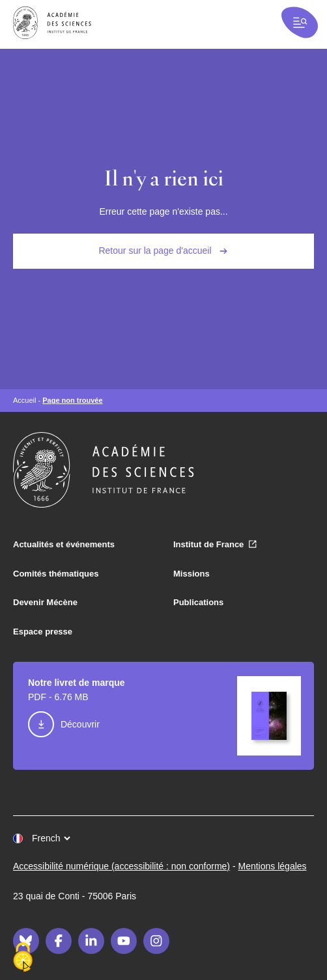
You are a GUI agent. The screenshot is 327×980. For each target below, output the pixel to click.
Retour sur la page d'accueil (155, 251)
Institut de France (208, 544)
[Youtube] (124, 941)
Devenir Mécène (45, 602)
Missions (192, 574)
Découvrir (80, 724)
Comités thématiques (56, 574)
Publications (198, 602)
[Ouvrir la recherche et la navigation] (300, 22)
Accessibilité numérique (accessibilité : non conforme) (121, 866)
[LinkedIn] (91, 941)
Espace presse (43, 632)
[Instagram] (156, 941)
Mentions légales (273, 866)
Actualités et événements (64, 544)
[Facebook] (59, 941)
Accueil (24, 400)
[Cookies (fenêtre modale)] (23, 958)
